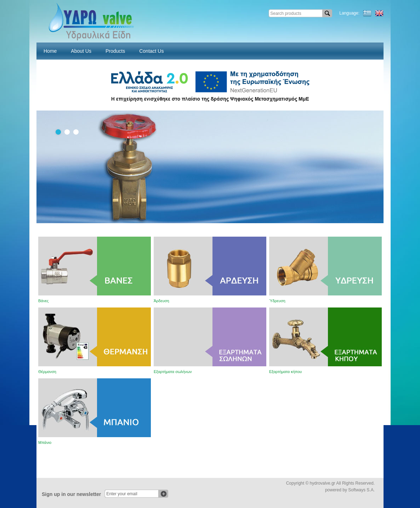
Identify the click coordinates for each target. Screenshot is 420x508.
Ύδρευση (277, 301)
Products (115, 51)
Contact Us (151, 51)
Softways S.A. (361, 490)
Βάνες (43, 301)
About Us (81, 51)
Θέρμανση (47, 372)
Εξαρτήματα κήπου (285, 372)
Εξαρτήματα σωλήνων (173, 372)
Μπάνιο (45, 442)
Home (50, 51)
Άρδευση (161, 301)
